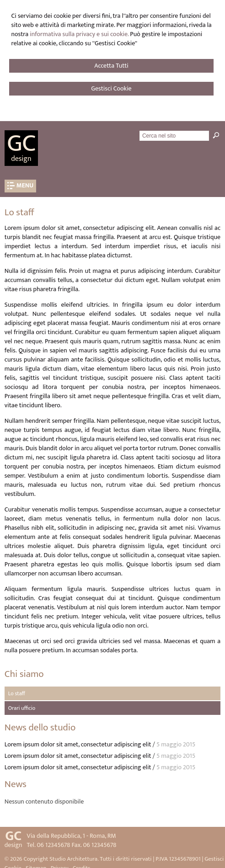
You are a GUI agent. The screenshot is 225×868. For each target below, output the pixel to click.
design (21, 159)
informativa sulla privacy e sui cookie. (79, 34)
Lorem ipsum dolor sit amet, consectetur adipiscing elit (78, 744)
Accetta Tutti (111, 66)
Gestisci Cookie (111, 88)
